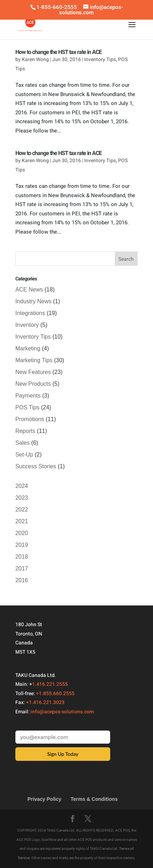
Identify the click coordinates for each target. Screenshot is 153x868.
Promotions (30, 419)
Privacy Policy (44, 799)
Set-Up (24, 455)
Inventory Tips (100, 59)
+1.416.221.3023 (45, 702)
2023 (22, 498)
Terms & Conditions (94, 799)
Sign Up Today (63, 754)
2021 (22, 521)
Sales (22, 443)
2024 (22, 486)
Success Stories (36, 466)
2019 (22, 545)
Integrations (30, 313)
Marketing (28, 348)
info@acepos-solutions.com (62, 712)
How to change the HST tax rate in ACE (58, 52)
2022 (22, 510)
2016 (22, 580)
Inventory (27, 325)
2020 (22, 533)
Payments (28, 396)
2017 (22, 568)
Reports (25, 431)
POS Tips (27, 407)
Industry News (33, 301)
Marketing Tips (34, 360)
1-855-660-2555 (57, 7)
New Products (33, 384)
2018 (22, 557)
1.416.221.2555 (50, 684)
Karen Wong (35, 59)
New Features (33, 372)
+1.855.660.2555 (55, 694)
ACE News (29, 290)
